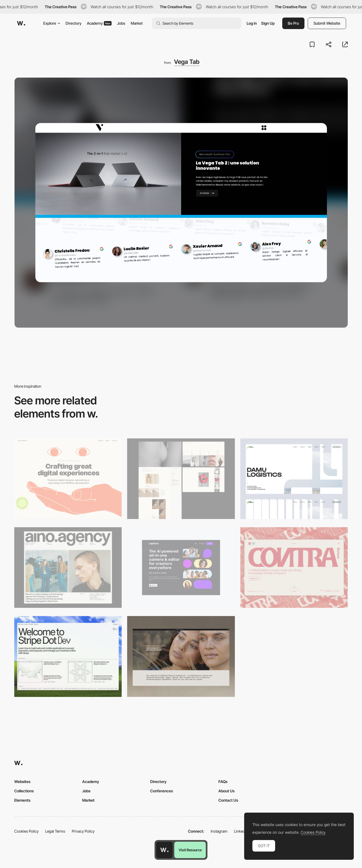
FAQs (223, 782)
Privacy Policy (83, 831)
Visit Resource (190, 850)
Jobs (121, 23)
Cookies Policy (26, 831)
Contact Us (228, 800)
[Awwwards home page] (164, 850)
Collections (24, 791)
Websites (22, 782)
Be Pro (293, 23)
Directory (73, 23)
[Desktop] (68, 479)
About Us (226, 791)
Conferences (162, 791)
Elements (22, 800)
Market (137, 23)
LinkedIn (241, 831)
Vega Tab (187, 62)
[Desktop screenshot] (181, 479)
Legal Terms (55, 831)
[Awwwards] (21, 23)
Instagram (219, 831)
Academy (99, 23)
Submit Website (327, 23)
